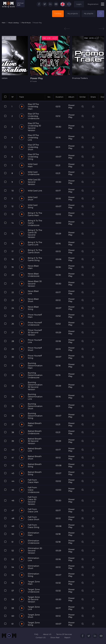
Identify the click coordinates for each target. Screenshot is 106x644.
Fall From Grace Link (33, 510)
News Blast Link (33, 292)
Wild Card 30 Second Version (34, 182)
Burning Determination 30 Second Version (35, 386)
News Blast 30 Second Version (35, 284)
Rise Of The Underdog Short (33, 147)
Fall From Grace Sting (33, 526)
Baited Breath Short (35, 458)
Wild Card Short (33, 198)
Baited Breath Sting (35, 465)
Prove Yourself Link (35, 341)
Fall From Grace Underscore (34, 490)
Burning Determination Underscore (35, 375)
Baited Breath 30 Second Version (35, 441)
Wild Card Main (33, 165)
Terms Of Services (64, 634)
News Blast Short (33, 300)
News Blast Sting (33, 308)
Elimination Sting (33, 575)
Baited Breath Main (35, 424)
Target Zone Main (34, 583)
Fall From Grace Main (33, 481)
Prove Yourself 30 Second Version (35, 332)
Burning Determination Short (35, 406)
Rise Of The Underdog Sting (33, 157)
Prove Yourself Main (35, 316)
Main (4, 23)
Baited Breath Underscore (35, 432)
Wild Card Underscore (34, 173)
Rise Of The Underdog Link (33, 138)
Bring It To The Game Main (35, 214)
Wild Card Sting (33, 206)
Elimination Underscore (34, 542)
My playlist (89, 13)
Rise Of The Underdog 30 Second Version (34, 127)
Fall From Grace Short (34, 518)
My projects (73, 13)
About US (47, 634)
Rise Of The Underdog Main (33, 107)
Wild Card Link (35, 191)
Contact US (41, 637)
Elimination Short (33, 567)
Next (101, 29)
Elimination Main (33, 534)
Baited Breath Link (35, 450)
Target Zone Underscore (34, 591)
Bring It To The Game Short (35, 251)
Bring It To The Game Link (35, 243)
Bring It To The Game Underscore (35, 223)
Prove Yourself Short (35, 349)
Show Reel (55, 637)
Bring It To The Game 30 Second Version (35, 234)
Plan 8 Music (26, 23)
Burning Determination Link (35, 397)
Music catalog (13, 23)
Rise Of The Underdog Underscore (34, 116)
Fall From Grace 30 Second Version (32, 501)
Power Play (71, 106)
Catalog (58, 13)
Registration (93, 4)
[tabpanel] (53, 59)
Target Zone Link (34, 608)
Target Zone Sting (34, 624)
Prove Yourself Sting (35, 357)
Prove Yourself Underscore (35, 324)
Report (67, 637)
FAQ (36, 634)
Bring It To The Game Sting (35, 259)
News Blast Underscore (34, 275)
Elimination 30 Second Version (35, 551)
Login (79, 4)
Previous (67, 29)
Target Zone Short (34, 616)
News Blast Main (33, 267)
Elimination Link (33, 559)
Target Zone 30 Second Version (34, 599)
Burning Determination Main (35, 366)
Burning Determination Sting (35, 416)
